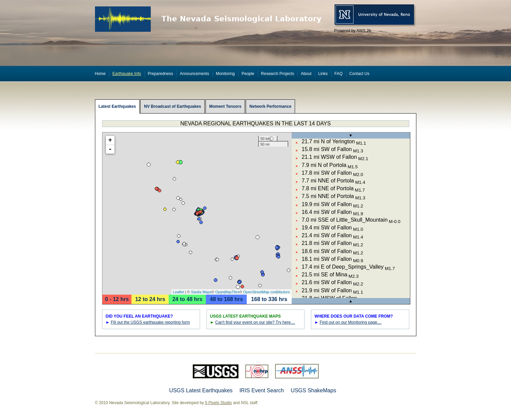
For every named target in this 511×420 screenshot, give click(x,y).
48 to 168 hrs (226, 299)
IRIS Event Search (262, 390)
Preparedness (160, 74)
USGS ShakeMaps (313, 390)
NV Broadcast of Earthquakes (173, 106)
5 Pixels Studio (218, 403)
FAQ (339, 74)
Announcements (194, 74)
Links (323, 74)
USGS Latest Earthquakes (201, 390)
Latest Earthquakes (117, 106)
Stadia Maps (201, 292)
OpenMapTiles (227, 292)
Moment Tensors (225, 106)
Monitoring (225, 74)
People (248, 74)
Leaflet (179, 292)
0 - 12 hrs (117, 299)
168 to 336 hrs (269, 299)
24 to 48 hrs (187, 299)
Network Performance (270, 106)
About (306, 74)
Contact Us (359, 74)
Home (100, 74)
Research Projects (277, 74)
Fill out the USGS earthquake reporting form (150, 322)
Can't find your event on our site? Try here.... (255, 322)
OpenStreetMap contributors (266, 292)
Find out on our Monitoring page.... (351, 322)
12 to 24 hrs (150, 299)
